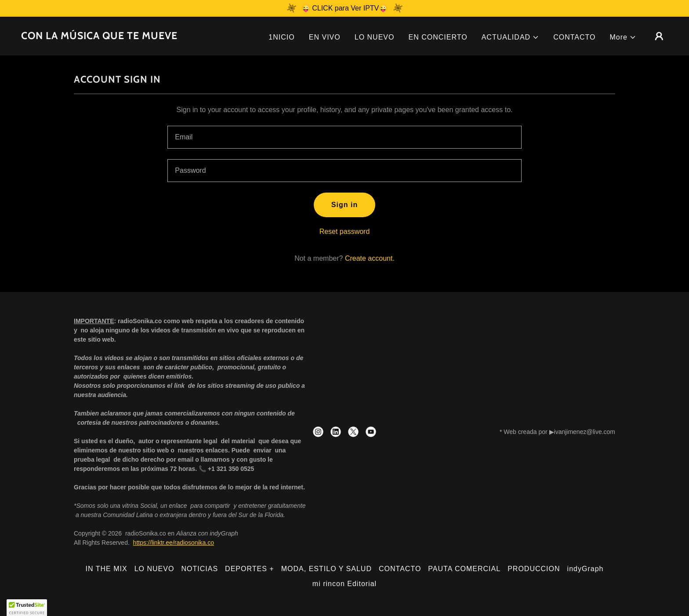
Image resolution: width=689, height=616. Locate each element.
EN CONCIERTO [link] (438, 37)
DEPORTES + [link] (250, 569)
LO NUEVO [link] (375, 37)
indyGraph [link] (586, 569)
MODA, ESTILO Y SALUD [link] (326, 569)
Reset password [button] (345, 231)
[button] (510, 37)
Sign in (344, 205)
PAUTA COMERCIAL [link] (464, 569)
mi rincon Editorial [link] (344, 584)
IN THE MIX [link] (107, 569)
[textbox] (344, 137)
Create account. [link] (370, 258)
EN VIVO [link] (325, 37)
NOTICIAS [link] (199, 569)
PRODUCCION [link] (534, 569)
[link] (99, 37)
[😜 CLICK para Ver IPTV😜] (344, 8)
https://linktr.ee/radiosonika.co (174, 543)
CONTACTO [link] (574, 37)
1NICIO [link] (281, 37)
